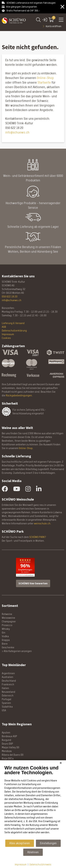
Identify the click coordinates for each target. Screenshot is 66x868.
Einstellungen (48, 843)
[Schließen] (61, 763)
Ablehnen (33, 852)
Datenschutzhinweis (40, 864)
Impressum (21, 864)
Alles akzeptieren (20, 843)
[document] (33, 802)
